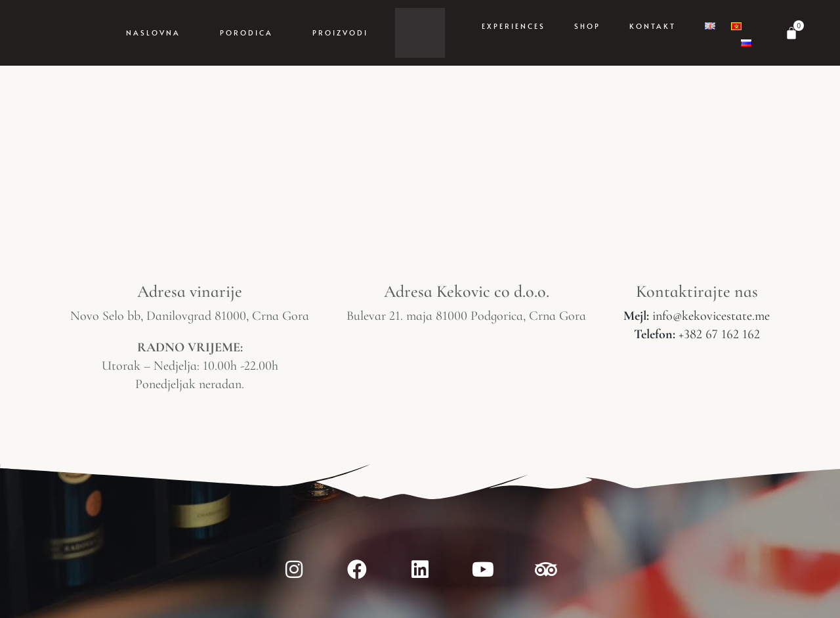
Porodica (246, 33)
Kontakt (653, 26)
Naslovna (153, 33)
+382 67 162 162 (697, 334)
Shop (587, 26)
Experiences (514, 26)
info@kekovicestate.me (697, 316)
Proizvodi (340, 33)
